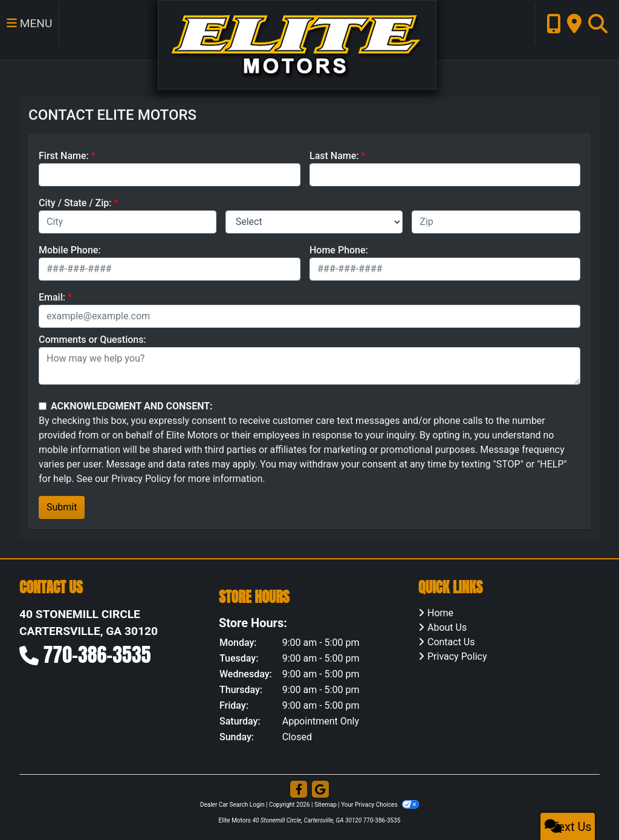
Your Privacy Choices (380, 805)
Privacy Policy (141, 479)
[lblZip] (496, 222)
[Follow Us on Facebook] (299, 790)
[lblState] (314, 222)
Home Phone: (339, 250)
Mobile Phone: (70, 250)
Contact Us (451, 642)
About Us (447, 627)
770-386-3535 (97, 655)
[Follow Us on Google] (320, 790)
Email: (52, 297)
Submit (62, 507)
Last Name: (334, 156)
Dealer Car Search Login (232, 805)
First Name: (64, 156)
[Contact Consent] (43, 406)
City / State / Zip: (75, 203)
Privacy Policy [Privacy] (457, 656)
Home (440, 613)
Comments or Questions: (92, 340)
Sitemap (326, 805)
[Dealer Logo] (286, 44)
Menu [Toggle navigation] (28, 31)
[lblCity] (128, 222)
